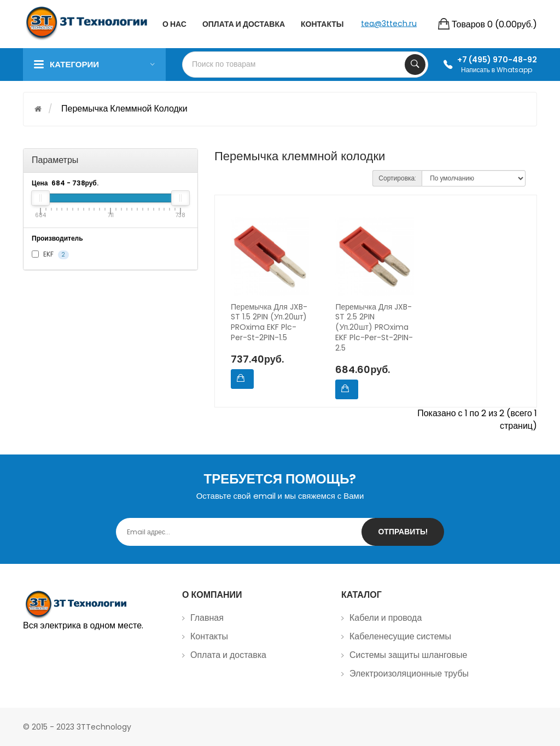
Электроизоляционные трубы (409, 674)
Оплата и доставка (228, 655)
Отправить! (403, 532)
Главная (207, 618)
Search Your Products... (415, 65)
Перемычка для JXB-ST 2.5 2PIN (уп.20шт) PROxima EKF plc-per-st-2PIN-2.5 (374, 328)
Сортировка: (397, 178)
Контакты (209, 636)
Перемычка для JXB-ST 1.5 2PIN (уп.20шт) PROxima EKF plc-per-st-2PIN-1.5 (269, 323)
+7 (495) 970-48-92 (497, 60)
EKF (50, 254)
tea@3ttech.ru (389, 23)
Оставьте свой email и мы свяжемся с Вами (280, 496)
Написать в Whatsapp (497, 70)
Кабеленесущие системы (400, 636)
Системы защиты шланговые (408, 655)
